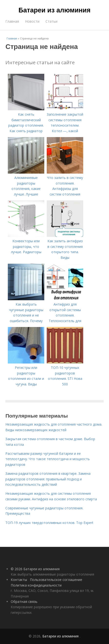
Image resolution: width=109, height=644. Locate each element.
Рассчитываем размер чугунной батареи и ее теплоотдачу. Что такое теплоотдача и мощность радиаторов (48, 459)
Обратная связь (24, 602)
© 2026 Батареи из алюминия (35, 569)
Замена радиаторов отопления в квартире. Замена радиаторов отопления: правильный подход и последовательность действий (48, 479)
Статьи (51, 21)
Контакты (19, 580)
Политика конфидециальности (36, 585)
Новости (32, 21)
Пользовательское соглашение (56, 580)
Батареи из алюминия (54, 10)
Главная (12, 21)
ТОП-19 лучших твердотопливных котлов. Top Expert (49, 523)
